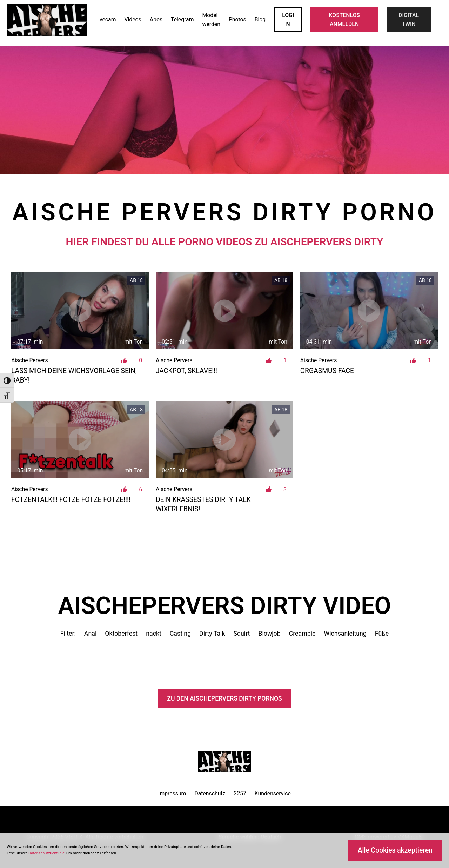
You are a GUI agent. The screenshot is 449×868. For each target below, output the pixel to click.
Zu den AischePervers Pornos (224, 698)
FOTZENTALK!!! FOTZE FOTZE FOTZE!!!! (71, 500)
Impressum (172, 793)
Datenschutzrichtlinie (46, 853)
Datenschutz (210, 793)
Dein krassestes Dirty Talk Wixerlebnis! (203, 504)
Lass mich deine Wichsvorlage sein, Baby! (74, 376)
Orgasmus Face (327, 371)
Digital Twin (409, 20)
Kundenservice (273, 793)
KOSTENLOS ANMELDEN (344, 20)
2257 (240, 793)
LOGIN (288, 20)
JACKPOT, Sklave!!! (186, 371)
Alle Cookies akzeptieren (395, 850)
